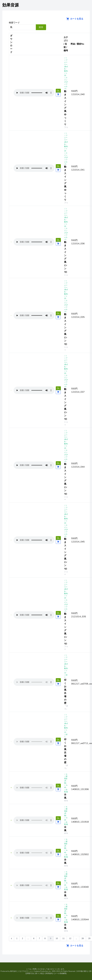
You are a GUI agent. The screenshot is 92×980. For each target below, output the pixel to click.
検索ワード (14, 23)
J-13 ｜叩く (66, 674)
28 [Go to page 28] (83, 938)
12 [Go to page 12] (70, 938)
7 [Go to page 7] (39, 938)
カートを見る (74, 19)
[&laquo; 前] (11, 939)
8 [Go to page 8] (45, 938)
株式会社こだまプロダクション (22, 971)
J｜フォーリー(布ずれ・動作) (66, 64)
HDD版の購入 (82, 971)
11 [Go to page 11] (63, 938)
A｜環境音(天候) (66, 779)
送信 (41, 27)
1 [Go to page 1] (17, 938)
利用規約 (49, 973)
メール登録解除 (60, 973)
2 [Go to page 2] (22, 938)
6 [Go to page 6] (34, 938)
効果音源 (11, 5)
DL (58, 91)
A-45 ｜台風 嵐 (66, 788)
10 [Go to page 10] (57, 938)
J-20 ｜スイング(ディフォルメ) (66, 81)
